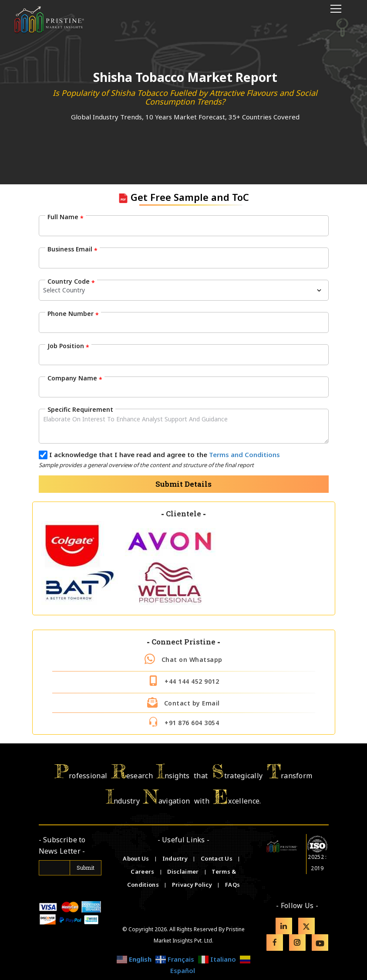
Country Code (71, 281)
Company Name (75, 378)
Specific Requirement (80, 409)
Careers (143, 871)
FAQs (232, 885)
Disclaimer (183, 871)
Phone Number (73, 314)
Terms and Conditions (244, 454)
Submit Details (183, 484)
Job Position (68, 346)
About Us (137, 858)
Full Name (66, 217)
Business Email (72, 249)
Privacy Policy (193, 885)
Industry (175, 858)
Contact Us (217, 858)
